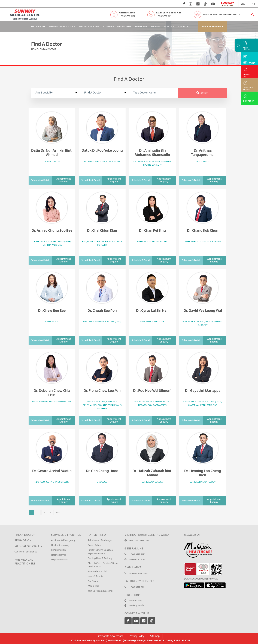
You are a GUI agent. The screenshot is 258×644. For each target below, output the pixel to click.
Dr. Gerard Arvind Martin (52, 471)
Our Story (93, 581)
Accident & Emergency (63, 540)
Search (202, 93)
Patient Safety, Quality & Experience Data (100, 552)
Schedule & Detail (40, 180)
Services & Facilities (89, 27)
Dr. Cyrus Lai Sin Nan (152, 311)
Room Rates (94, 545)
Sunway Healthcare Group (222, 15)
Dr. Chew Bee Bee (52, 311)
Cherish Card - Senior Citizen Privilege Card (103, 565)
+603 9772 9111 (164, 16)
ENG (243, 4)
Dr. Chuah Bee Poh (102, 311)
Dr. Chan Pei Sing (152, 231)
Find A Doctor (38, 27)
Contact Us (184, 27)
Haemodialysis (59, 555)
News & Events (95, 576)
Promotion (169, 27)
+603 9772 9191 (127, 16)
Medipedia (93, 586)
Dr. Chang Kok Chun (203, 231)
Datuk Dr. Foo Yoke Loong (102, 151)
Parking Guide (137, 606)
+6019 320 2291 (137, 560)
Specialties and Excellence (62, 27)
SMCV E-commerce (213, 27)
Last (58, 513)
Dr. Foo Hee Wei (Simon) (152, 391)
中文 (253, 4)
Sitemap (155, 636)
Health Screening (60, 545)
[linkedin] (198, 4)
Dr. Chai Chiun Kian (102, 231)
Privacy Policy (137, 636)
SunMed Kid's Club (98, 572)
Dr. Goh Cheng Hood (102, 471)
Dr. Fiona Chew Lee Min (102, 391)
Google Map (136, 601)
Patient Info (141, 27)
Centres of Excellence (26, 552)
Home (34, 49)
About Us (155, 27)
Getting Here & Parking (100, 558)
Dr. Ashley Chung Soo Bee (52, 231)
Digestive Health (60, 560)
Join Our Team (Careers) (100, 591)
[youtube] (213, 4)
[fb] (184, 4)
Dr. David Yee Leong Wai (203, 311)
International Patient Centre (117, 27)
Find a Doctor (25, 535)
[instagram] (191, 4)
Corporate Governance (111, 636)
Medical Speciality (28, 546)
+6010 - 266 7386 (138, 574)
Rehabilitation (58, 550)
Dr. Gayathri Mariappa (203, 391)
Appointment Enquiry (64, 180)
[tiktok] (205, 4)
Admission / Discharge (100, 540)
